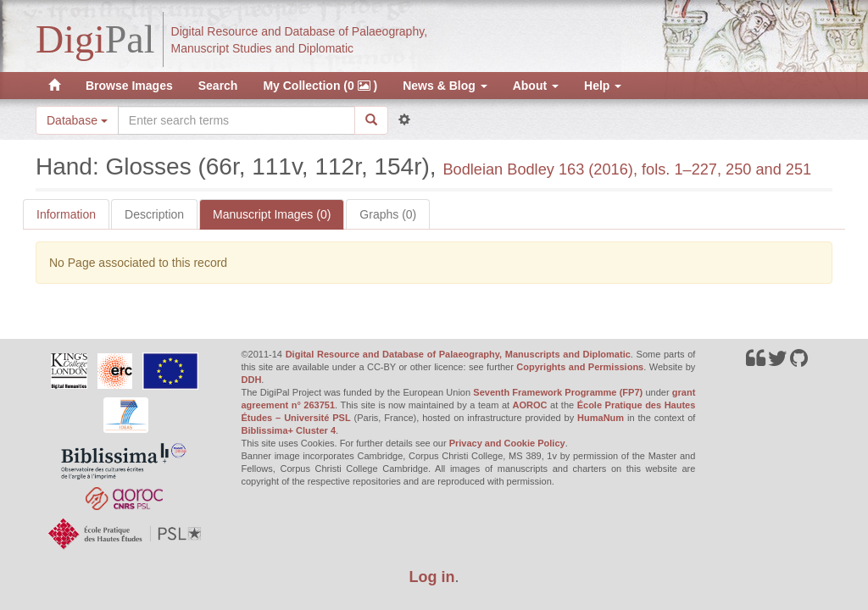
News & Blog (445, 86)
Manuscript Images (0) (272, 214)
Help (603, 86)
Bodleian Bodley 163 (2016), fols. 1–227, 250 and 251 (627, 169)
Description (154, 214)
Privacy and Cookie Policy (507, 443)
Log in (432, 577)
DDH (252, 380)
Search (218, 86)
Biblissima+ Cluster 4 (289, 430)
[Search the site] (236, 120)
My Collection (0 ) (320, 86)
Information (66, 214)
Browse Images (129, 86)
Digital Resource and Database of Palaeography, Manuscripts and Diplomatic (458, 354)
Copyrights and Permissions (580, 367)
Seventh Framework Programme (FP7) (558, 392)
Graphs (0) (388, 214)
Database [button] (77, 120)
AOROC (530, 405)
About (536, 86)
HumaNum (601, 418)
